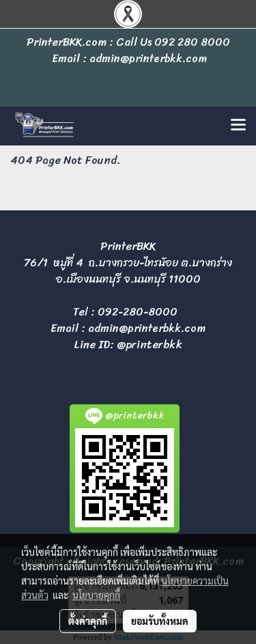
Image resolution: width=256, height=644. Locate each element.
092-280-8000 (138, 312)
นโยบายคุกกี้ (96, 595)
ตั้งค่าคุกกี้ (88, 621)
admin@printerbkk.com (147, 328)
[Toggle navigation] (238, 126)
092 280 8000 (192, 42)
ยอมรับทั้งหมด (160, 621)
